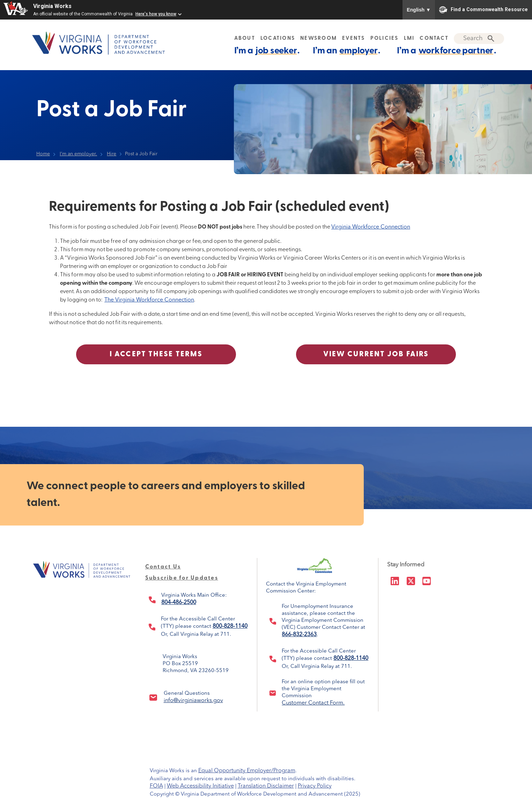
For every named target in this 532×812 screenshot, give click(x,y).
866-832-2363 (299, 635)
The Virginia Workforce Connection (149, 300)
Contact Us (163, 567)
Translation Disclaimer (266, 786)
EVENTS (354, 39)
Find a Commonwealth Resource (483, 10)
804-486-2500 (179, 603)
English (419, 10)
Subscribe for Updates (182, 578)
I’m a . (267, 51)
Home (43, 154)
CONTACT (434, 39)
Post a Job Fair (141, 154)
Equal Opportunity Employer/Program (247, 771)
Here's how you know (156, 14)
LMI (409, 39)
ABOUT (245, 39)
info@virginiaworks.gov (193, 701)
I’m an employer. (78, 154)
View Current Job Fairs (376, 354)
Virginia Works (52, 6)
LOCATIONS (278, 39)
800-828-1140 (230, 626)
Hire (112, 154)
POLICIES (385, 39)
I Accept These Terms (156, 354)
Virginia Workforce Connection (371, 227)
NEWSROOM (319, 39)
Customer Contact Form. (313, 703)
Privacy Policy (315, 786)
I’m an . (346, 51)
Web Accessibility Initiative (200, 786)
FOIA (156, 786)
